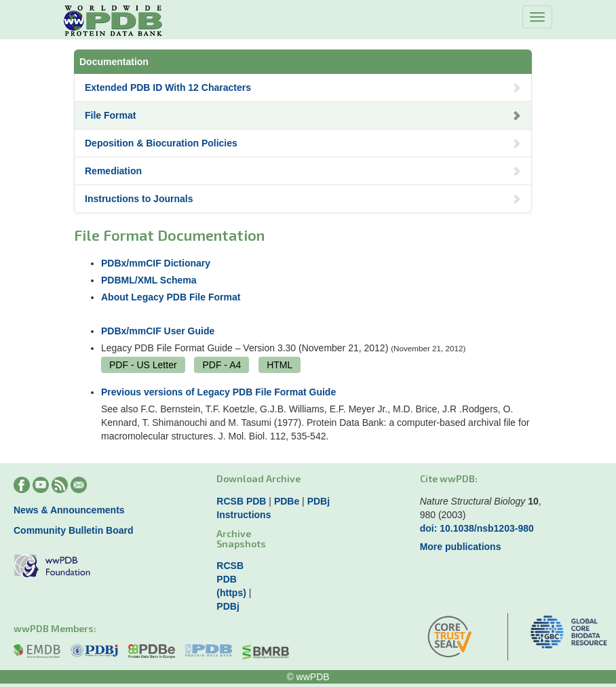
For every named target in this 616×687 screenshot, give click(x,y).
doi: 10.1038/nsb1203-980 (477, 528)
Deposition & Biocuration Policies (303, 143)
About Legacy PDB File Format (171, 297)
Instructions (244, 515)
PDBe (287, 501)
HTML (280, 365)
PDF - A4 (222, 365)
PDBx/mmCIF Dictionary (156, 263)
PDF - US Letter (143, 365)
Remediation (303, 171)
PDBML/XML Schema (149, 280)
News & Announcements (69, 510)
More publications (461, 547)
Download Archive (258, 478)
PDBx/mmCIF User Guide (158, 331)
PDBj (319, 501)
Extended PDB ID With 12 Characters (303, 87)
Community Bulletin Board (74, 530)
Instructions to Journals (303, 199)
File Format (303, 115)
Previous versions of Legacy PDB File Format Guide (218, 392)
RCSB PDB (241, 501)
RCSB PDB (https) (231, 579)
